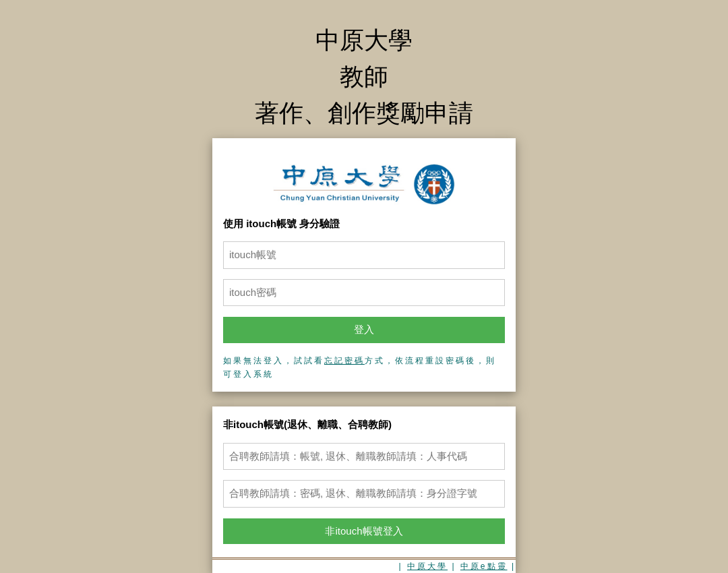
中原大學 (427, 566)
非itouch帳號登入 (364, 531)
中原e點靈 (484, 566)
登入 (364, 329)
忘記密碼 (344, 361)
